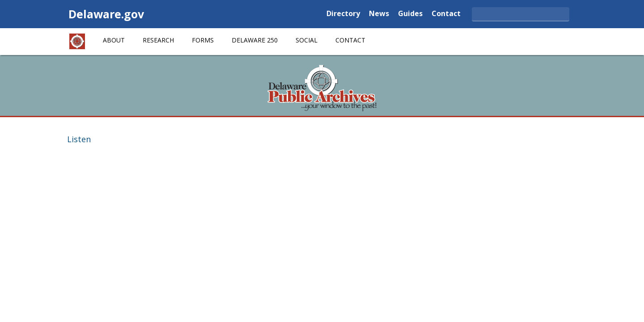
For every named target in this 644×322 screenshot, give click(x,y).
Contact (446, 14)
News (379, 14)
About (114, 40)
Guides (410, 14)
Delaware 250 (255, 40)
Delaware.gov (106, 14)
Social (307, 40)
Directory (343, 14)
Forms (203, 40)
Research (158, 40)
